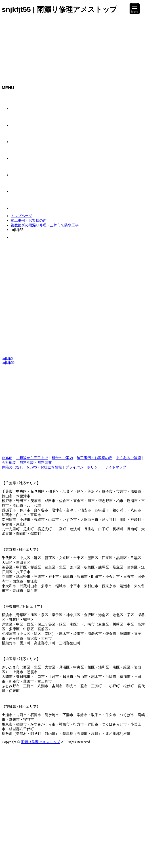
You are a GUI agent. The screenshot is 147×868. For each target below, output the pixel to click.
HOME (7, 458)
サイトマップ (115, 467)
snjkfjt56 (8, 363)
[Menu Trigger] (135, 9)
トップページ (21, 216)
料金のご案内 (62, 458)
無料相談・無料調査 (36, 463)
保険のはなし (13, 467)
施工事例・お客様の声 (29, 220)
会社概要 (9, 463)
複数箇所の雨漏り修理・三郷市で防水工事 (45, 225)
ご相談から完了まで (32, 458)
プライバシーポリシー (83, 467)
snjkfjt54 (8, 358)
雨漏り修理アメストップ (40, 742)
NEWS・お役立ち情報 (44, 467)
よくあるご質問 (128, 458)
